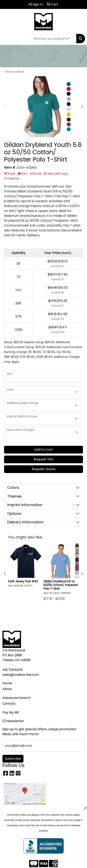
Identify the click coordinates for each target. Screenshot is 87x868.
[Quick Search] (52, 39)
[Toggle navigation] (6, 39)
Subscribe (13, 759)
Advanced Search (17, 698)
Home (7, 683)
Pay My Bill (11, 712)
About (7, 689)
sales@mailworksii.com (21, 675)
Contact (9, 704)
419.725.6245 (13, 670)
